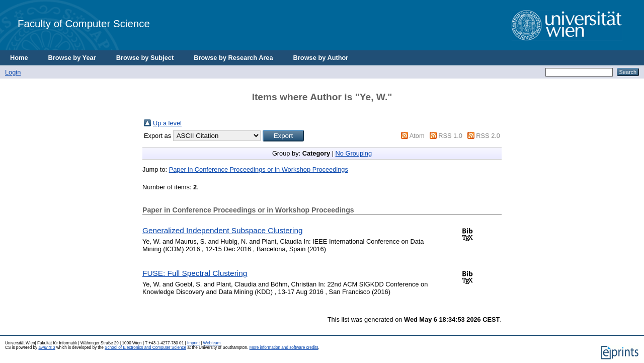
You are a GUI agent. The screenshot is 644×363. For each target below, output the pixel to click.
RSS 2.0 (488, 136)
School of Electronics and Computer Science (145, 348)
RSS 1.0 (450, 136)
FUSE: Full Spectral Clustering (195, 273)
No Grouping (354, 153)
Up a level (167, 123)
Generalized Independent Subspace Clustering (223, 230)
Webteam (212, 343)
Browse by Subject (145, 58)
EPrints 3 (47, 348)
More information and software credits (284, 348)
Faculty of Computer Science (84, 23)
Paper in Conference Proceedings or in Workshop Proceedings (259, 169)
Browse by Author (321, 58)
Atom (417, 136)
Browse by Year (72, 58)
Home (19, 58)
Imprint (193, 343)
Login (13, 72)
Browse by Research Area (233, 58)
